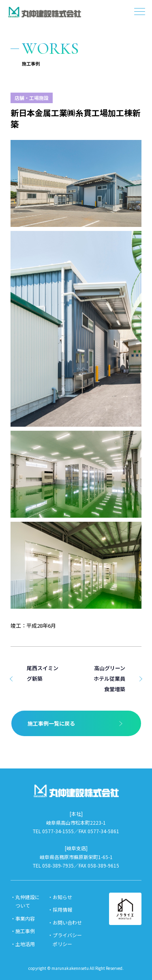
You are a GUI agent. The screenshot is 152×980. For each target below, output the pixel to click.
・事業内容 (23, 918)
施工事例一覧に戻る (51, 723)
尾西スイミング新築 (43, 673)
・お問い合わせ (65, 922)
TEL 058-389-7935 (53, 865)
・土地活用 (23, 944)
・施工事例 (23, 931)
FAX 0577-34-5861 (99, 831)
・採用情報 (60, 909)
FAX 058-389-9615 (99, 865)
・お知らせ (60, 897)
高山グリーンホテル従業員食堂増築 (109, 678)
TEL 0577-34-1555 (53, 831)
